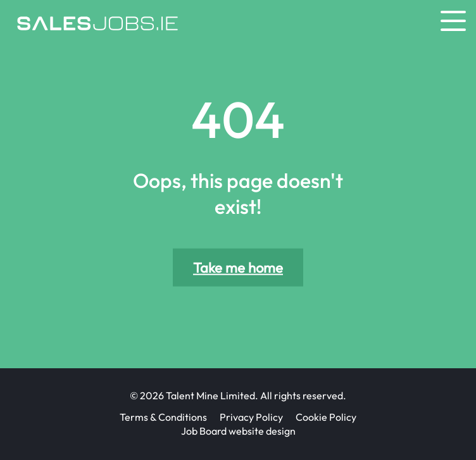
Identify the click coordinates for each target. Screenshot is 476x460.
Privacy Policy (251, 417)
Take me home (238, 268)
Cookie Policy (326, 417)
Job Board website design (238, 431)
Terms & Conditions (163, 417)
